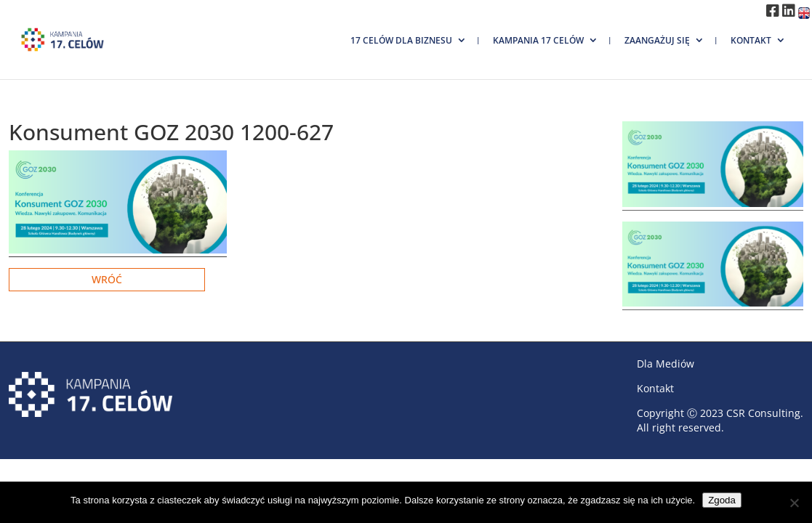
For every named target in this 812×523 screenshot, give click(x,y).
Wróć (107, 279)
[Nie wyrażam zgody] (794, 503)
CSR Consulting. (765, 413)
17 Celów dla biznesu (401, 40)
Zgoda (722, 500)
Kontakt (751, 40)
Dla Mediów (666, 364)
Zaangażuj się (657, 40)
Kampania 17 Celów (538, 40)
